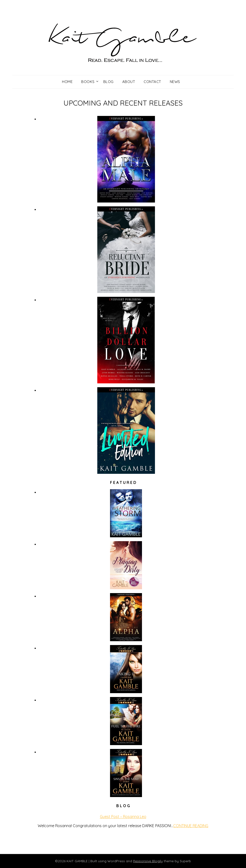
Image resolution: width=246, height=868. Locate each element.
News (175, 82)
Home (67, 82)
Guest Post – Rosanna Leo (123, 817)
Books (88, 82)
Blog (108, 82)
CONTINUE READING (191, 826)
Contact (152, 82)
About (129, 82)
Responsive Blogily (148, 861)
